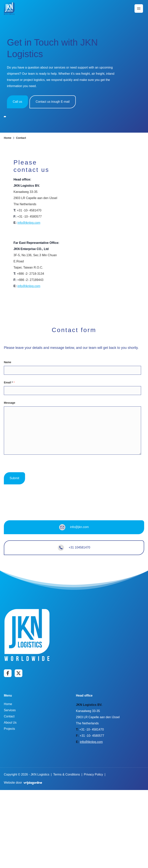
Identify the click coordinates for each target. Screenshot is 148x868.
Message (10, 481)
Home (8, 782)
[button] (9, 9)
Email (9, 460)
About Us (10, 801)
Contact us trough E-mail (53, 102)
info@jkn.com (74, 605)
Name (8, 440)
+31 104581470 (74, 626)
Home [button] (8, 216)
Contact (9, 794)
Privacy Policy (93, 852)
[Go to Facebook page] (8, 751)
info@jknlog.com (29, 301)
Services (10, 788)
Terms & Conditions (67, 852)
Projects (9, 807)
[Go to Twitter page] (18, 751)
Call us (17, 102)
